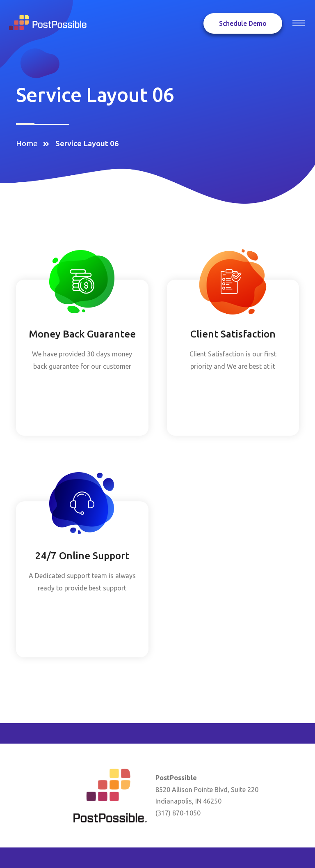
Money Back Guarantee (82, 334)
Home (29, 143)
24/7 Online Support (82, 556)
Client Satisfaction (233, 334)
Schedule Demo (243, 23)
